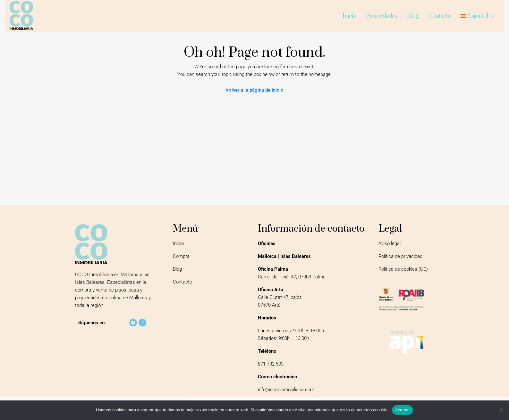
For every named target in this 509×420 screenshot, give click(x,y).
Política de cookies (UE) (403, 269)
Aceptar (403, 410)
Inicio (349, 16)
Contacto (440, 16)
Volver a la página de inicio (254, 90)
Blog (413, 16)
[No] (501, 410)
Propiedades (382, 16)
